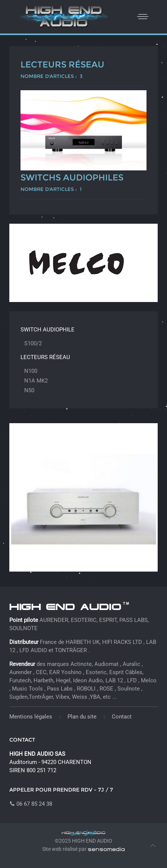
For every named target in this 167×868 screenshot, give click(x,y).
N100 (31, 371)
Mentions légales (31, 717)
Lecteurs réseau (62, 65)
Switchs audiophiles (72, 177)
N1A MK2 (36, 381)
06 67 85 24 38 (31, 804)
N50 (29, 390)
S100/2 (33, 343)
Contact (122, 717)
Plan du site (82, 717)
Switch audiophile (48, 330)
